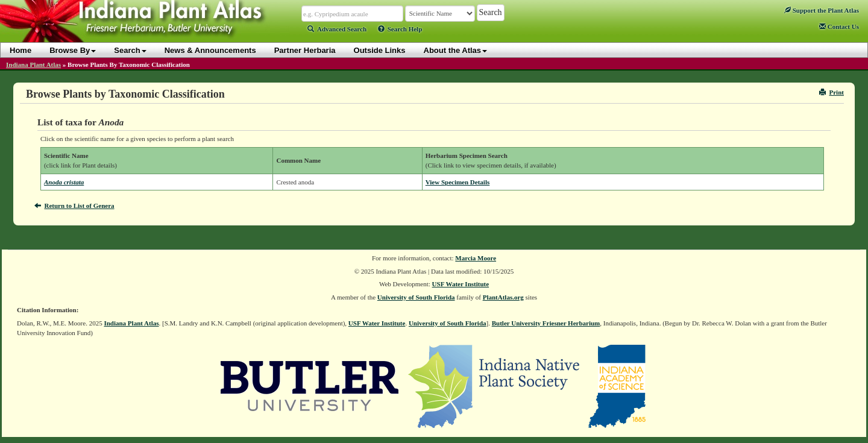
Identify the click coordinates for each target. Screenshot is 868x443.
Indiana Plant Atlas (33, 64)
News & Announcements (210, 50)
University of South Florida (416, 297)
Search (130, 50)
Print (832, 92)
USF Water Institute (461, 284)
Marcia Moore (476, 258)
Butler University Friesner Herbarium (546, 323)
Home (20, 50)
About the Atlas (456, 50)
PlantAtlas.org (503, 297)
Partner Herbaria (305, 50)
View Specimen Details (458, 182)
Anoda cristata (64, 182)
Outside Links (380, 50)
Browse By (73, 50)
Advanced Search (337, 29)
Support (822, 10)
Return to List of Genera (74, 206)
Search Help (400, 29)
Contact (839, 27)
